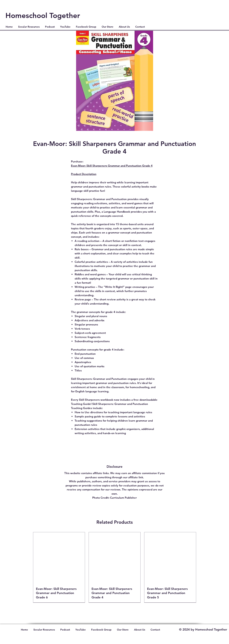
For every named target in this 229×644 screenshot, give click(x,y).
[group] (115, 567)
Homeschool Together (43, 15)
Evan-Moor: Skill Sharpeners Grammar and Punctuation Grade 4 (112, 166)
